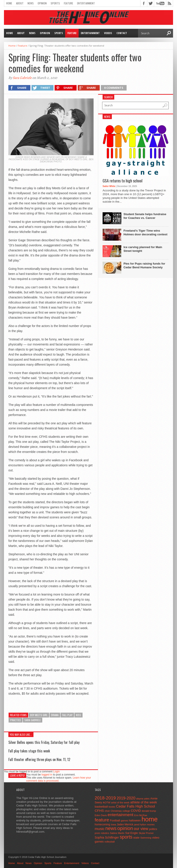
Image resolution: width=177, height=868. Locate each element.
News (31, 3)
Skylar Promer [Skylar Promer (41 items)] (146, 833)
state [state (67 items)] (136, 838)
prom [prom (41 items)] (97, 833)
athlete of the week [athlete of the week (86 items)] (144, 802)
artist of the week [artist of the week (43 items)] (120, 803)
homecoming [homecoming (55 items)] (102, 824)
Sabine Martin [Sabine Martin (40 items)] (117, 833)
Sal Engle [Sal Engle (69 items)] (132, 833)
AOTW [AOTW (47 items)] (107, 803)
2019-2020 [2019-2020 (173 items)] (126, 798)
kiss (78, 715)
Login (56, 772)
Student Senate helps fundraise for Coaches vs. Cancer (145, 216)
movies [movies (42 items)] (151, 824)
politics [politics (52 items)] (153, 829)
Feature (68, 3)
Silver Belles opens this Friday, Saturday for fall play (44, 742)
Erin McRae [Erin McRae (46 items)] (141, 815)
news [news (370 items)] (111, 828)
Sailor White (109, 186)
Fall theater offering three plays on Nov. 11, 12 (39, 759)
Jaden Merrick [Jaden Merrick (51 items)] (125, 824)
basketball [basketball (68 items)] (101, 807)
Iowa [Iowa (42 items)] (113, 824)
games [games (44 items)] (124, 821)
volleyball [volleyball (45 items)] (110, 842)
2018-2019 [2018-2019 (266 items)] (105, 798)
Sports (55, 3)
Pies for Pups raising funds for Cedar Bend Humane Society (144, 265)
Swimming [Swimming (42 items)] (146, 838)
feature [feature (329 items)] (102, 820)
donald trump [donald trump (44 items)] (149, 811)
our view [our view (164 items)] (141, 829)
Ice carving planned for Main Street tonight (143, 249)
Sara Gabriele (22, 78)
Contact (122, 33)
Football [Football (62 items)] (115, 820)
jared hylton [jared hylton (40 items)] (140, 824)
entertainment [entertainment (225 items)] (121, 815)
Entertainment (86, 3)
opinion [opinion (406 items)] (125, 828)
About (20, 3)
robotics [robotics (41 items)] (105, 833)
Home (9, 3)
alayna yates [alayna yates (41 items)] (143, 799)
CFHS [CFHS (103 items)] (99, 811)
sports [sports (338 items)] (126, 837)
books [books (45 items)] (112, 807)
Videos (108, 33)
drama (55, 715)
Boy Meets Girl (39, 715)
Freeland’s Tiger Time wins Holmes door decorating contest (145, 232)
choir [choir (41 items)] (107, 811)
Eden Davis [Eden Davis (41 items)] (101, 815)
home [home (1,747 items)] (150, 819)
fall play (67, 715)
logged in (47, 775)
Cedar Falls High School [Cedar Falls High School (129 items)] (136, 806)
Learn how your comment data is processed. (59, 779)
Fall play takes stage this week (29, 751)
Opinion (42, 3)
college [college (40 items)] (126, 811)
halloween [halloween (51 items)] (135, 821)
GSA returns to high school (123, 181)
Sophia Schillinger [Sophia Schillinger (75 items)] (107, 838)
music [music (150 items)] (100, 829)
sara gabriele (33, 720)
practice (16, 720)
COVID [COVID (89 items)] (136, 811)
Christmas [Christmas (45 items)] (116, 811)
